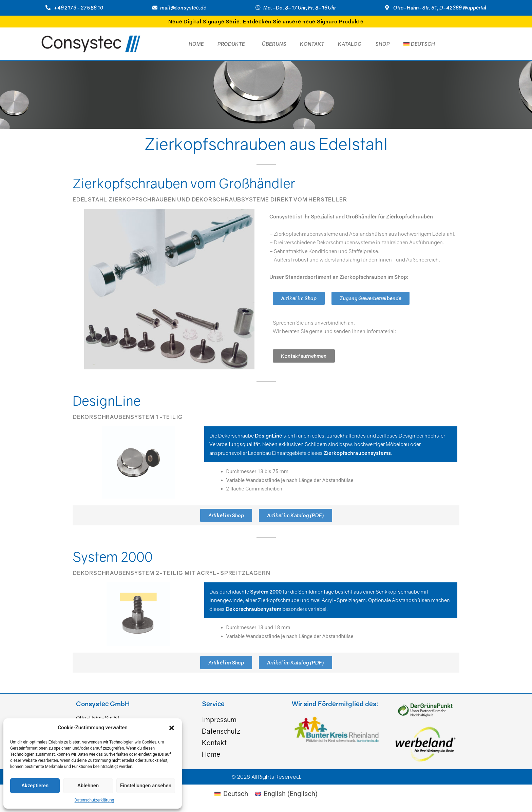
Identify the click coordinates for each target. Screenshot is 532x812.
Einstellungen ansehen (146, 786)
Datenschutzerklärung (94, 800)
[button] (172, 728)
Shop (383, 44)
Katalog (350, 44)
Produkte (233, 44)
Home (196, 44)
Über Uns (274, 44)
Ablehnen (88, 786)
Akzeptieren (35, 786)
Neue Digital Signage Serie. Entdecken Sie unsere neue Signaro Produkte (266, 21)
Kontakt (312, 44)
